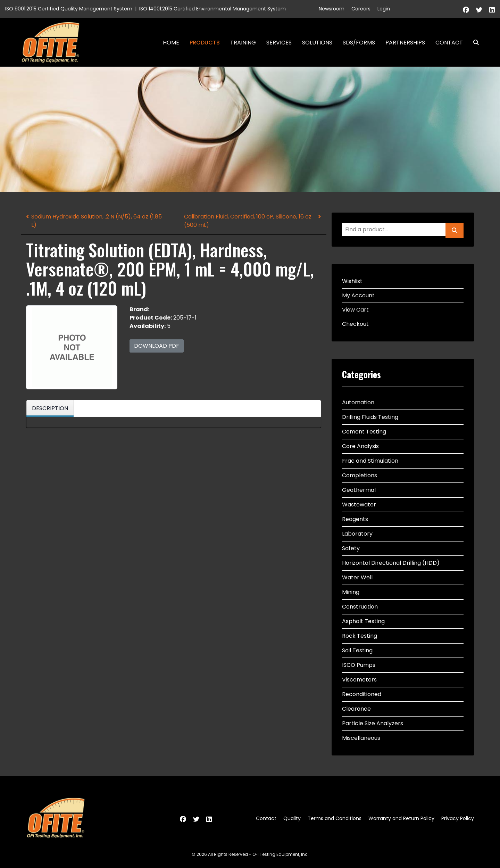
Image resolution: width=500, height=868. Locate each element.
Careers (361, 9)
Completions (360, 475)
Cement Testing (364, 432)
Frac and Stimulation (370, 461)
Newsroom (332, 9)
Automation (358, 402)
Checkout (355, 324)
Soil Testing (357, 650)
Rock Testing (360, 636)
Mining (351, 592)
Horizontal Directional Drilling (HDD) (391, 563)
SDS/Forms (359, 43)
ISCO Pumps (359, 665)
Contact (449, 43)
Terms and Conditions (335, 818)
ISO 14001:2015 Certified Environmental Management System (212, 9)
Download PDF (157, 346)
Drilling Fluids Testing (370, 417)
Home (171, 43)
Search (473, 43)
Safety (351, 548)
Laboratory (357, 534)
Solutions (317, 43)
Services (279, 43)
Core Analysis (360, 446)
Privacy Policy (458, 818)
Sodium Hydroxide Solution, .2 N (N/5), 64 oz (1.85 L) (97, 221)
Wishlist (352, 281)
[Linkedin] (492, 10)
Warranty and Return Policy (401, 818)
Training (243, 43)
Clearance (356, 709)
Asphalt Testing (363, 621)
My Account (358, 295)
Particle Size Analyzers (373, 723)
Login (384, 9)
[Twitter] (479, 10)
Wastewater (359, 505)
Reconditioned (362, 694)
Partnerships (405, 43)
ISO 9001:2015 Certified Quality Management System (69, 9)
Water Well (357, 577)
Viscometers (359, 680)
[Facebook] (466, 10)
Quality (292, 818)
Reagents (355, 519)
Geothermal (359, 490)
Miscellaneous (361, 738)
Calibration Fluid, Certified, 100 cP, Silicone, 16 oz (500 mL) (248, 221)
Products (205, 43)
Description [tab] (50, 408)
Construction (360, 607)
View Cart (355, 310)
